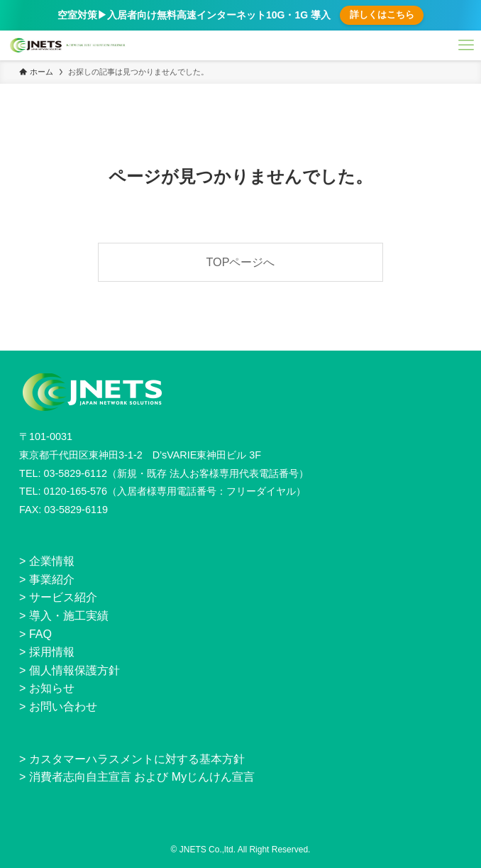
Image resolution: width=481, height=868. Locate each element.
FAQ (40, 634)
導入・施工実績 (69, 616)
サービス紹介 (63, 597)
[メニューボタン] (466, 45)
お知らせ (52, 688)
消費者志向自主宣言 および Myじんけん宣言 (142, 777)
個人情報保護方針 (74, 670)
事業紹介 (52, 579)
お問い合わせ (63, 707)
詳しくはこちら (382, 15)
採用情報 (52, 652)
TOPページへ (241, 262)
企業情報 (52, 561)
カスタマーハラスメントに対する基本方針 (137, 759)
